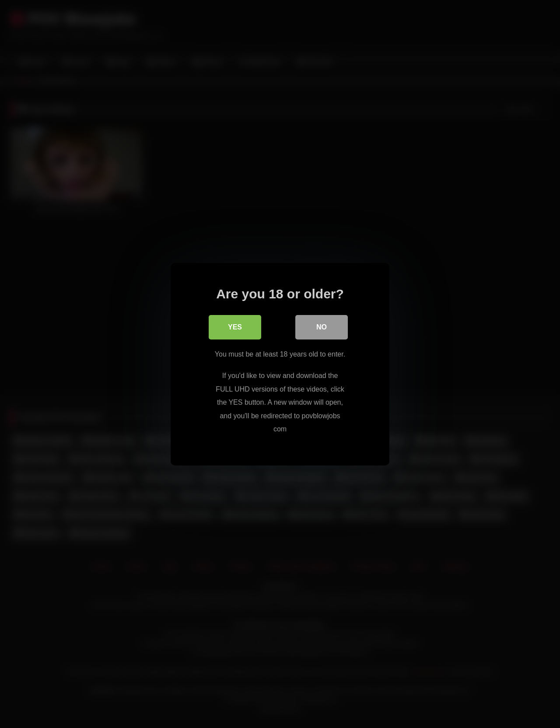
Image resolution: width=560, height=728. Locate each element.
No (322, 327)
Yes (235, 327)
